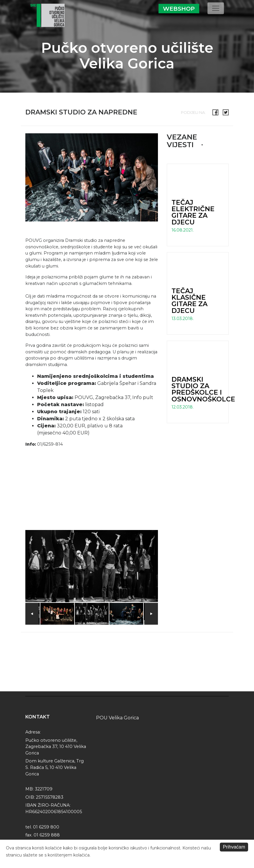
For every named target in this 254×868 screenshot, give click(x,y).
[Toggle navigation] (216, 8)
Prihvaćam (234, 847)
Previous (32, 614)
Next (151, 614)
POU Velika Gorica (117, 718)
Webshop (179, 9)
